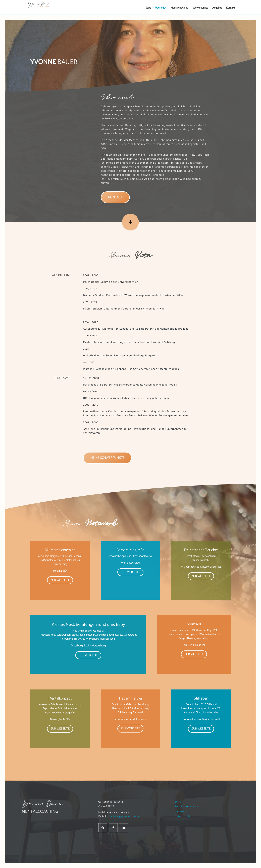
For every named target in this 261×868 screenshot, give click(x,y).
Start (180, 802)
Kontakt (115, 197)
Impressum (183, 811)
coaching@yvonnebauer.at (124, 817)
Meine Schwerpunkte (107, 458)
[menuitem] (148, 8)
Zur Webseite (60, 580)
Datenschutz (184, 816)
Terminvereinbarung (189, 807)
